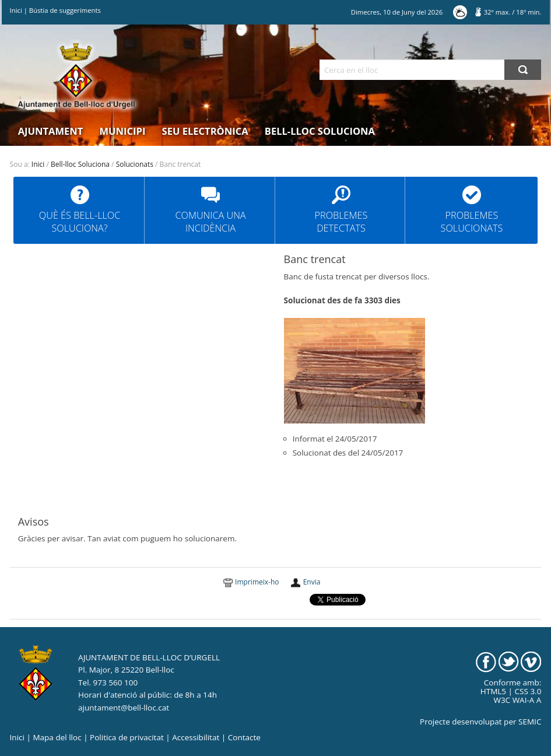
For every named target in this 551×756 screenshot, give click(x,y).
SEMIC (530, 722)
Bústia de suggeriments (65, 10)
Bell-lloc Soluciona (320, 131)
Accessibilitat (196, 737)
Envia (312, 582)
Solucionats (135, 164)
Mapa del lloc (57, 737)
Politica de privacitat (127, 737)
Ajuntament (51, 131)
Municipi (123, 131)
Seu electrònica (205, 131)
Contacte (244, 737)
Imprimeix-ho (257, 582)
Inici (16, 10)
